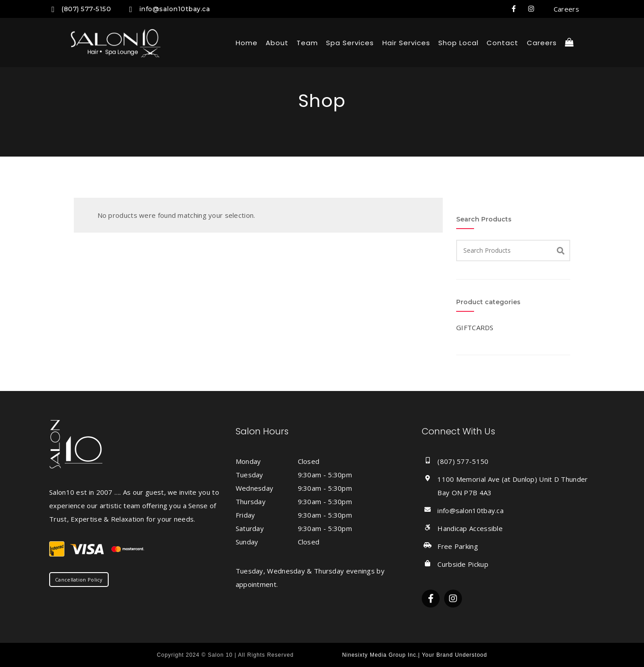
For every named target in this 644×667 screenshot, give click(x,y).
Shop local (458, 43)
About (277, 43)
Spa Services (350, 43)
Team (307, 43)
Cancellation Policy (79, 580)
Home (247, 43)
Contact (502, 43)
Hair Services (406, 43)
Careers (566, 9)
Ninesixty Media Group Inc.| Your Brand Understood (415, 655)
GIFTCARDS (475, 327)
